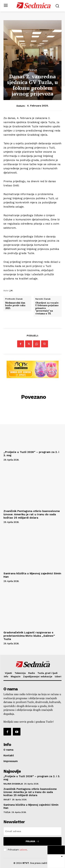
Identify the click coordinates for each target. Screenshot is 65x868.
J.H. (11, 290)
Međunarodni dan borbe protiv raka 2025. (15, 306)
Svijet (7, 800)
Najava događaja (13, 784)
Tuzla (32, 70)
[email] (32, 831)
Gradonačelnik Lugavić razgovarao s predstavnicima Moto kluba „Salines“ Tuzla (29, 636)
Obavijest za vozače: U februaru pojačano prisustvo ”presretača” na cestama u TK (47, 308)
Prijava (32, 841)
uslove (23, 850)
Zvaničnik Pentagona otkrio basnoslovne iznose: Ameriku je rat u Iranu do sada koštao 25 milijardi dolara (32, 514)
